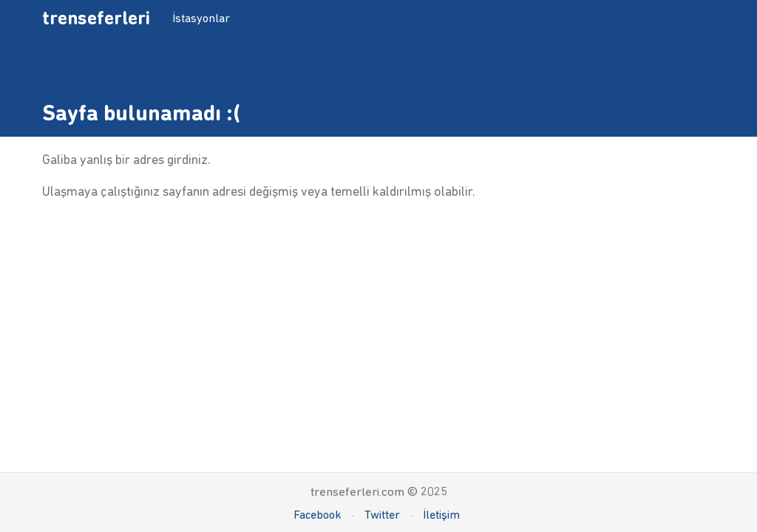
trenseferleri (96, 18)
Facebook (318, 515)
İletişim (441, 515)
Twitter (382, 515)
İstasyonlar (201, 18)
